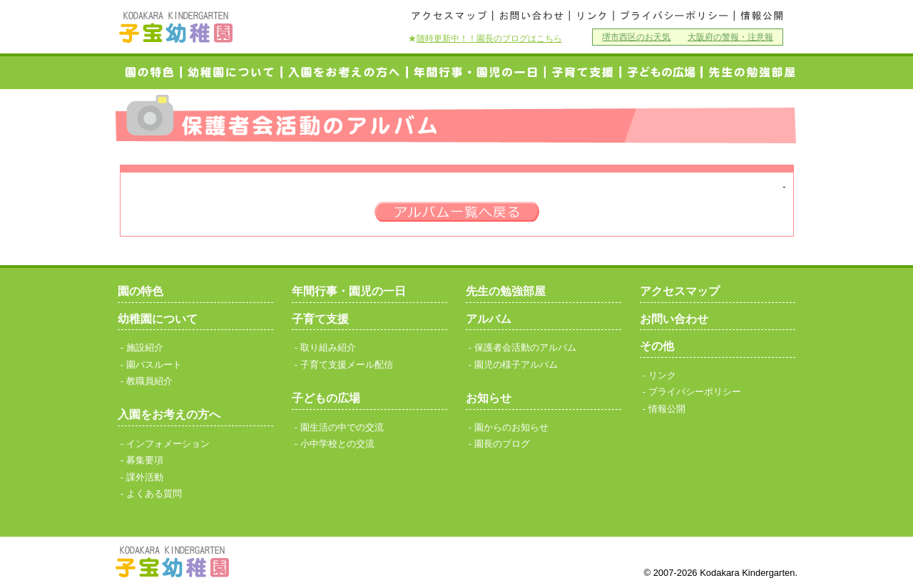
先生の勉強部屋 (506, 291)
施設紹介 (145, 347)
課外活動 (145, 477)
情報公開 (760, 16)
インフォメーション (168, 444)
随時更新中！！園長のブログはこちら (489, 38)
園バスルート (154, 365)
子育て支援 (583, 72)
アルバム (489, 319)
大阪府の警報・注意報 (730, 37)
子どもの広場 (326, 398)
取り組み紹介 (328, 347)
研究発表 (749, 72)
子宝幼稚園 (176, 27)
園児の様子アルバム (516, 365)
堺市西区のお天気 (636, 37)
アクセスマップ (450, 16)
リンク (591, 16)
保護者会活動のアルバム (525, 347)
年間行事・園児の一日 (476, 72)
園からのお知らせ (511, 427)
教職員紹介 (149, 381)
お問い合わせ (531, 16)
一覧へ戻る (457, 212)
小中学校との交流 (661, 72)
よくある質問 (154, 494)
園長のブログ (502, 444)
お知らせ (489, 398)
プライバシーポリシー (674, 16)
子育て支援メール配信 (347, 365)
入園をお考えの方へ (345, 72)
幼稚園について (232, 72)
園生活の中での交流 (342, 427)
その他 (657, 346)
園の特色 (149, 72)
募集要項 (145, 460)
